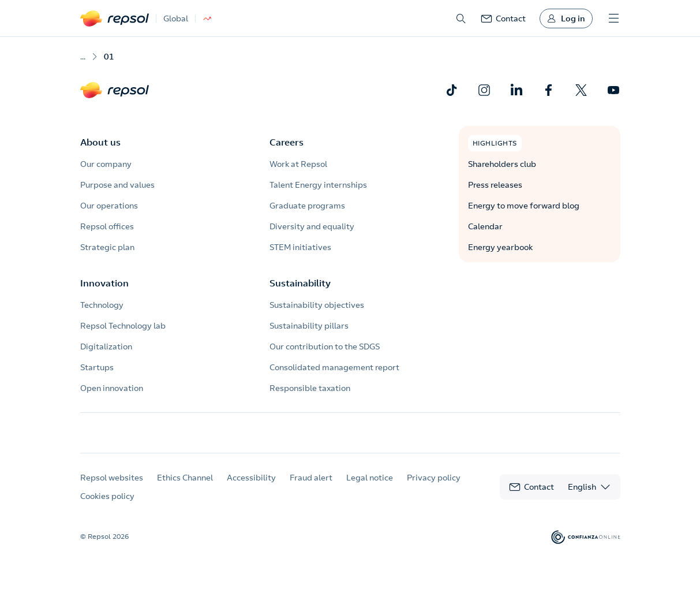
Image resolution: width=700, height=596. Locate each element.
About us (100, 142)
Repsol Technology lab (123, 326)
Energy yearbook (500, 247)
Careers (287, 142)
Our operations (109, 206)
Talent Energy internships (318, 185)
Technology (102, 305)
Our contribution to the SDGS (325, 347)
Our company (106, 164)
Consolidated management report (334, 367)
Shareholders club (502, 164)
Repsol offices (107, 226)
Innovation (104, 283)
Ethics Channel (185, 488)
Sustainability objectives (317, 305)
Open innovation (112, 388)
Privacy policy (434, 488)
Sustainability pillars (309, 326)
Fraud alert (311, 488)
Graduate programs (307, 206)
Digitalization (106, 347)
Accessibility (251, 488)
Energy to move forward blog (524, 206)
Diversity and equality (312, 226)
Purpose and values (117, 185)
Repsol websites (112, 488)
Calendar (485, 226)
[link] (503, 18)
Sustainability (300, 283)
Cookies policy (107, 506)
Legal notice (370, 488)
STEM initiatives (300, 247)
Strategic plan (107, 247)
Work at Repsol (298, 164)
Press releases (495, 185)
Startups (97, 367)
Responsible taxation (310, 388)
